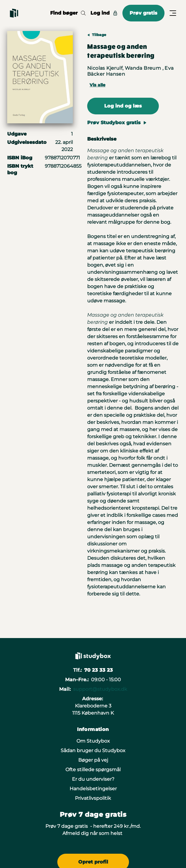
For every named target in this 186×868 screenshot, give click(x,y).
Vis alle (97, 85)
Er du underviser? (93, 779)
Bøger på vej (93, 760)
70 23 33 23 (99, 670)
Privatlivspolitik (93, 798)
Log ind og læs (123, 106)
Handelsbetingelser (93, 789)
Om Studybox (93, 741)
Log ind (104, 13)
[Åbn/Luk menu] (173, 13)
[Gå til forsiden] (14, 13)
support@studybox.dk (100, 689)
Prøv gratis (143, 13)
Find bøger (68, 13)
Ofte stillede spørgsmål (93, 770)
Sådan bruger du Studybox (93, 750)
